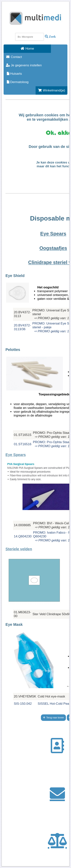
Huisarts (14, 74)
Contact (14, 57)
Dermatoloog (17, 82)
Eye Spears (16, 455)
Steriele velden (19, 549)
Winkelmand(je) (51, 90)
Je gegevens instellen (24, 65)
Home (27, 49)
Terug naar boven (53, 718)
